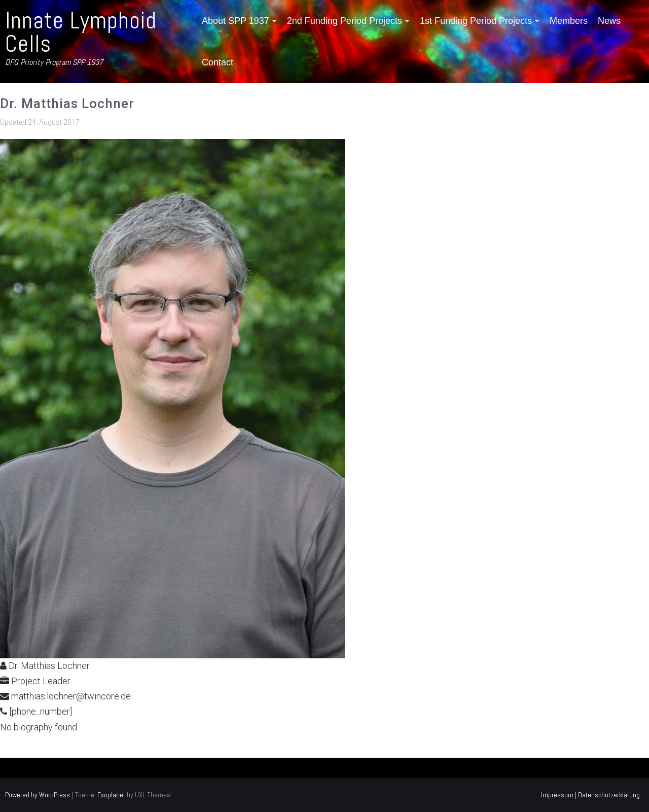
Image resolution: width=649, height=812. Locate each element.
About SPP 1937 (236, 21)
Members (569, 21)
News (609, 21)
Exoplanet (111, 795)
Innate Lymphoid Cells (81, 32)
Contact (218, 62)
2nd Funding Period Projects (345, 21)
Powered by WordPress (38, 795)
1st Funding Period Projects (476, 21)
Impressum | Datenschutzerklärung (590, 795)
